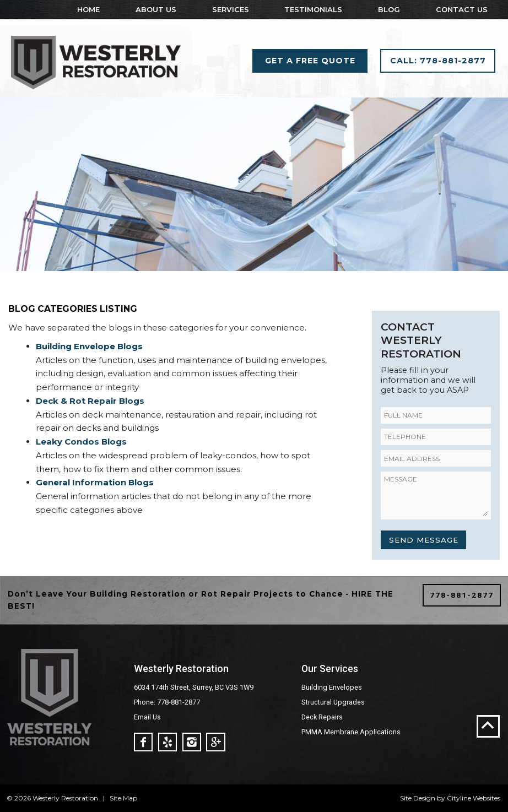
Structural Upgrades (333, 702)
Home (88, 9)
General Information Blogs (95, 482)
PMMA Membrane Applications (351, 732)
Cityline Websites (474, 798)
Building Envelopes (332, 687)
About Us (156, 9)
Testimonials (313, 9)
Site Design (418, 798)
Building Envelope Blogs (89, 346)
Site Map (123, 798)
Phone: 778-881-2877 (167, 702)
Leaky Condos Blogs (81, 442)
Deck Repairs (322, 717)
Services (231, 9)
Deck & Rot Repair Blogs (90, 401)
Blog (389, 9)
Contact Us (462, 9)
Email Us (147, 717)
